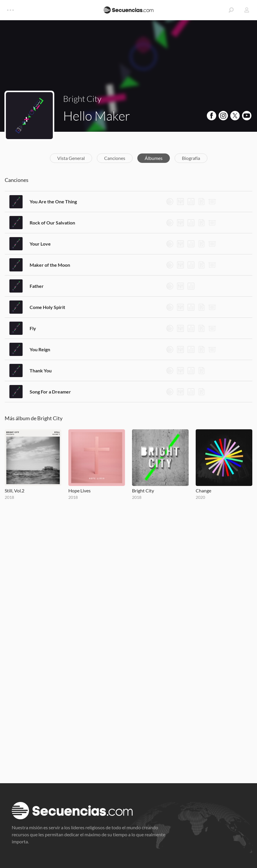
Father (37, 286)
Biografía (191, 158)
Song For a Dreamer (50, 392)
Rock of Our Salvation (52, 223)
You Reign (40, 349)
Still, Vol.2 (15, 490)
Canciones (115, 158)
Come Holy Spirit (47, 307)
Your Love (40, 244)
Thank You (41, 370)
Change (203, 490)
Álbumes (154, 158)
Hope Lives (80, 490)
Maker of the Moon (50, 265)
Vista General (71, 158)
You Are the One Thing (53, 201)
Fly (33, 328)
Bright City (82, 99)
